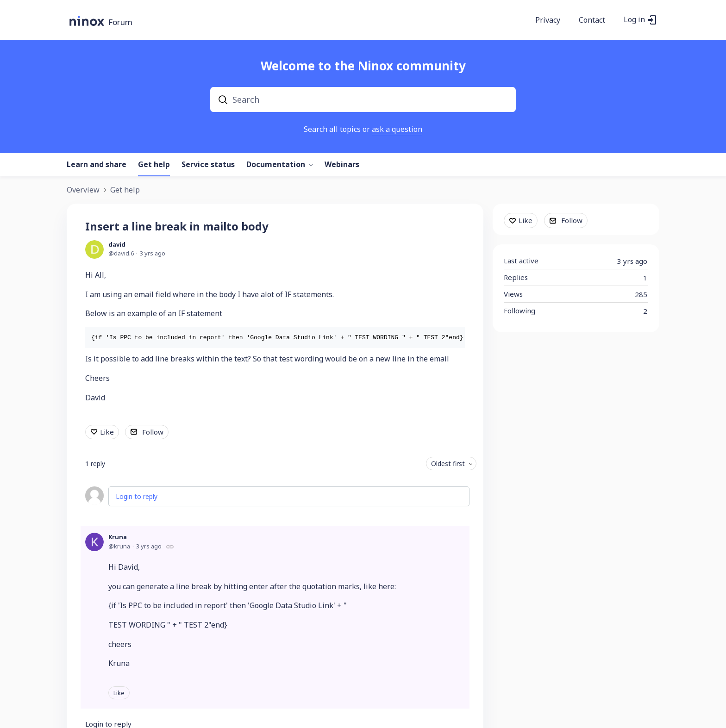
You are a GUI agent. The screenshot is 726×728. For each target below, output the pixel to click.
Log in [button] (634, 20)
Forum (120, 22)
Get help (154, 165)
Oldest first (448, 464)
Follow (153, 432)
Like (107, 432)
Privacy (548, 20)
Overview (83, 190)
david (117, 244)
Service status (208, 165)
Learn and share (97, 165)
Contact (592, 20)
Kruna (118, 537)
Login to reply (137, 496)
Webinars (342, 165)
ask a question (397, 129)
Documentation (276, 165)
